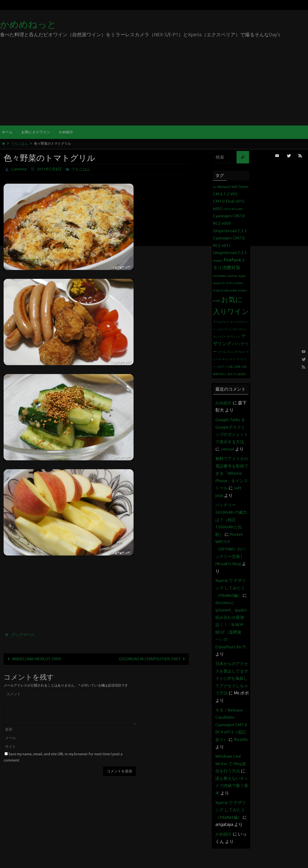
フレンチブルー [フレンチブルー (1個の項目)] (236, 352)
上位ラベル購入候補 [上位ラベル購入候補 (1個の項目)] (228, 367)
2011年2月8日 (49, 169)
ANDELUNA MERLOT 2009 (33, 659)
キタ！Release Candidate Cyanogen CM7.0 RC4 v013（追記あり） (232, 739)
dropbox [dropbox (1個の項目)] (218, 261)
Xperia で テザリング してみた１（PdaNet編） (231, 603)
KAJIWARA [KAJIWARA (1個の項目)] (219, 276)
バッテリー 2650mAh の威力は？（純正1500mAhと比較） (232, 534)
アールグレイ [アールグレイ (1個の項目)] (221, 322)
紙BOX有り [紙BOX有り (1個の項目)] (220, 374)
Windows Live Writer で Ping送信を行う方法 (231, 778)
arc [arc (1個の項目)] (215, 187)
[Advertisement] (154, 89)
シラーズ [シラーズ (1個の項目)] (222, 329)
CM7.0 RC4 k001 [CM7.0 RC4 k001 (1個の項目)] (233, 209)
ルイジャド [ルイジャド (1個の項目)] (228, 359)
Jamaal (233, 449)
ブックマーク (23, 635)
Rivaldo (223, 762)
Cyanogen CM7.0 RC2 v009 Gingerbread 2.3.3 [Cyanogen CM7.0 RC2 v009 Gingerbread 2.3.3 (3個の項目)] (230, 223)
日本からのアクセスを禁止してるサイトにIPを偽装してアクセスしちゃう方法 (231, 693)
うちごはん (19, 144)
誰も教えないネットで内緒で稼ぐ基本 (231, 800)
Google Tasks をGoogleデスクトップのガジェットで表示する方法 (231, 434)
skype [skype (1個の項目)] (242, 276)
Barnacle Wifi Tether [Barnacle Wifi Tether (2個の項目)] (233, 187)
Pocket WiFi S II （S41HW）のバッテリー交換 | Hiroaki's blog (231, 564)
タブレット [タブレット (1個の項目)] (234, 337)
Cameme (19, 169)
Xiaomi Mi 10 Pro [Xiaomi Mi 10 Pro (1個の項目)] (223, 283)
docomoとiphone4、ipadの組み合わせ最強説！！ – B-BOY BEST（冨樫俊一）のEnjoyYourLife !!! (232, 639)
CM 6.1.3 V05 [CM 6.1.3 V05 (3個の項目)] (225, 194)
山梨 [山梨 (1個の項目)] (244, 367)
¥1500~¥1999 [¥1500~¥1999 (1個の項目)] (229, 291)
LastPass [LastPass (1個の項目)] (232, 276)
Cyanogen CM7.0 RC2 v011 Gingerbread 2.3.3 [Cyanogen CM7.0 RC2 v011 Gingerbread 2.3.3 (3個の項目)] (230, 245)
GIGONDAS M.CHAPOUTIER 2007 (153, 659)
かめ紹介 (224, 403)
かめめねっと (28, 25)
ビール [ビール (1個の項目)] (222, 352)
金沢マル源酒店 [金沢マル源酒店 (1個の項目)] (237, 374)
